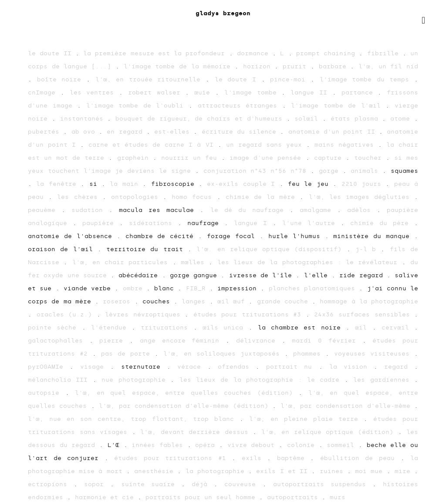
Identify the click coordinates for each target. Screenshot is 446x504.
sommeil (343, 445)
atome (402, 119)
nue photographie (136, 380)
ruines (333, 471)
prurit (297, 66)
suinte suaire (151, 484)
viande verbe (89, 288)
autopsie (47, 393)
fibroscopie (175, 184)
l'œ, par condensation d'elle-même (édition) (186, 406)
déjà (203, 484)
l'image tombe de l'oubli (137, 106)
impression (239, 288)
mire (404, 471)
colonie (303, 445)
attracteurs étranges (240, 106)
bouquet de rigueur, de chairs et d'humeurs (201, 119)
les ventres (95, 92)
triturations (167, 328)
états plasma (356, 119)
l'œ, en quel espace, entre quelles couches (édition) (187, 393)
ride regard (363, 275)
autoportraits (294, 497)
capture (330, 158)
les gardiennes (384, 380)
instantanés (84, 119)
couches (158, 301)
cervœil (398, 328)
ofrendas (237, 367)
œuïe (205, 92)
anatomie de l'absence (72, 236)
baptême (294, 458)
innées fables (159, 445)
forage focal (233, 236)
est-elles (174, 132)
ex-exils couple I (243, 184)
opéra (207, 445)
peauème (45, 210)
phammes (309, 354)
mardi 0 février (327, 341)
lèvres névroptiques (145, 314)
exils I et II (284, 471)
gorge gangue (196, 275)
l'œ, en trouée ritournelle (151, 79)
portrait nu (292, 367)
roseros (118, 301)
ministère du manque (374, 236)
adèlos (362, 210)
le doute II (52, 53)
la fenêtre (58, 184)
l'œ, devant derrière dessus (196, 432)
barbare (335, 66)
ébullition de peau (360, 458)
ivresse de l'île (263, 275)
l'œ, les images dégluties (362, 197)
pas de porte (128, 354)
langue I (253, 223)
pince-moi (290, 79)
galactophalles (59, 341)
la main (126, 184)
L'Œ (116, 445)
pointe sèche (55, 328)
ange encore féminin (183, 341)
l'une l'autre (311, 223)
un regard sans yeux (266, 145)
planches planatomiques (314, 288)
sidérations (153, 223)
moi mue (371, 471)
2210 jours (364, 184)
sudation (90, 210)
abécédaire (140, 275)
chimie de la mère (263, 197)
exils (255, 458)
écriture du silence (241, 132)
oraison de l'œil (63, 249)
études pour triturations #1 (173, 458)
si (95, 184)
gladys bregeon (223, 13)
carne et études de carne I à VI (153, 145)
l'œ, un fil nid (388, 66)
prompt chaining (328, 53)
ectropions (51, 484)
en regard (127, 132)
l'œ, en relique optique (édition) (330, 432)
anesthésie (156, 471)
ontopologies (137, 197)
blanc (166, 288)
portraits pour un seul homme (202, 497)
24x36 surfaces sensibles (364, 314)
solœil (308, 119)
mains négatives (346, 145)
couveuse (243, 484)
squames (404, 171)
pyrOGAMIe (49, 367)
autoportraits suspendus (323, 484)
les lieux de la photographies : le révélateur (310, 262)
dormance (255, 53)
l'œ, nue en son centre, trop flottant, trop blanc (134, 419)
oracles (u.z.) (67, 314)
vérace (192, 367)
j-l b (368, 249)
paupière (101, 223)
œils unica (226, 328)
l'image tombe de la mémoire (179, 66)
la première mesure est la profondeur (156, 53)
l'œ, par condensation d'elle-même (348, 406)
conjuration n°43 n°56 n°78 (257, 171)
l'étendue (111, 328)
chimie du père (382, 223)
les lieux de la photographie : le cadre (262, 380)
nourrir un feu (191, 158)
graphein (135, 158)
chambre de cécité (162, 236)
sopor (97, 484)
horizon (259, 66)
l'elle (318, 275)
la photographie (217, 471)
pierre (114, 341)
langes (195, 301)
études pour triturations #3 (250, 314)
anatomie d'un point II (334, 132)
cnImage (44, 92)
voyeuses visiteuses (374, 354)
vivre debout (253, 445)
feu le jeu (310, 184)
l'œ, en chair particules (122, 262)
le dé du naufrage (250, 210)
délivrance (259, 341)
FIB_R (198, 288)
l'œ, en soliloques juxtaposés (224, 354)
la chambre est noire (302, 328)
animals (367, 171)
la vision (351, 367)
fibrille (385, 53)
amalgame (318, 210)
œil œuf (233, 301)
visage (95, 367)
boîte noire (62, 79)
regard (399, 367)
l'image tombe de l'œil (338, 106)
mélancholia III (60, 380)
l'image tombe (253, 92)
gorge (331, 171)
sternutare (144, 367)
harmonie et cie (106, 497)
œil (363, 328)
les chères (79, 197)
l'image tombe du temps (367, 79)
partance (360, 92)
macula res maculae (159, 210)
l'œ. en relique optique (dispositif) (271, 249)
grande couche (285, 301)
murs (338, 497)
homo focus (194, 197)
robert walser (157, 92)
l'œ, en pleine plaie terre (306, 419)
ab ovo (85, 132)
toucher (370, 158)
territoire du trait (147, 249)
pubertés (46, 132)
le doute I (238, 79)
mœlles (195, 262)
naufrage (206, 223)
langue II (311, 92)
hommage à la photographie (369, 301)
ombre (135, 288)
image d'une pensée (267, 158)
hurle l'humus (297, 236)
